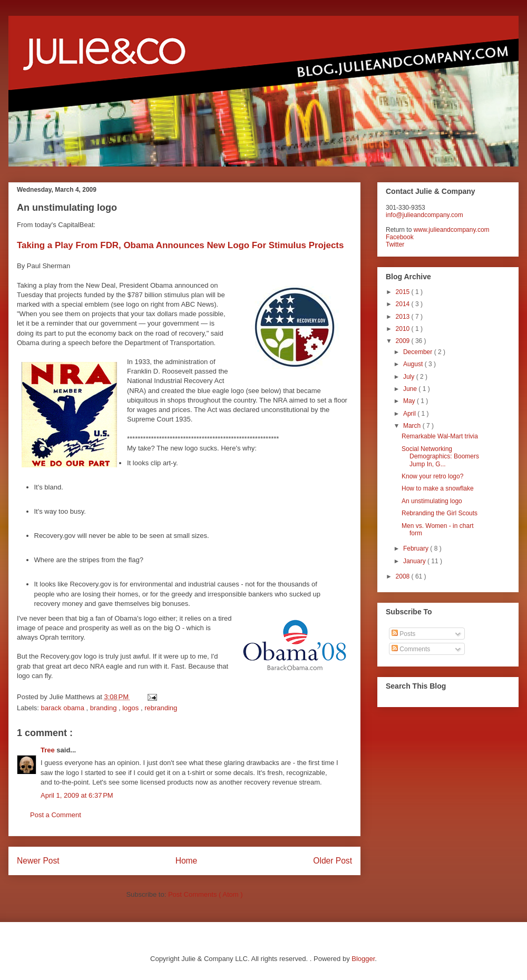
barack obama (64, 708)
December (419, 352)
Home (187, 861)
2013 (404, 317)
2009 (404, 341)
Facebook (400, 237)
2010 (404, 329)
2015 (404, 292)
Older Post (333, 861)
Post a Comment (56, 815)
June (411, 389)
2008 (404, 576)
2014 (404, 304)
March (413, 426)
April (410, 414)
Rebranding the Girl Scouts (440, 513)
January (415, 561)
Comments (411, 649)
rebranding (161, 708)
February (417, 548)
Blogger (363, 959)
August (414, 364)
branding (104, 708)
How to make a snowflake (438, 488)
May (410, 401)
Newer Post (38, 861)
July (410, 377)
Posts (403, 634)
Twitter (395, 244)
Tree (48, 750)
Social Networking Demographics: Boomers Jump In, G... (440, 457)
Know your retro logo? (432, 476)
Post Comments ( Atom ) (206, 894)
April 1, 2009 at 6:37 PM (77, 795)
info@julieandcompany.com (424, 215)
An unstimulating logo (432, 501)
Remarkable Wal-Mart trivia (440, 436)
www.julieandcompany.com (452, 230)
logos (131, 708)
